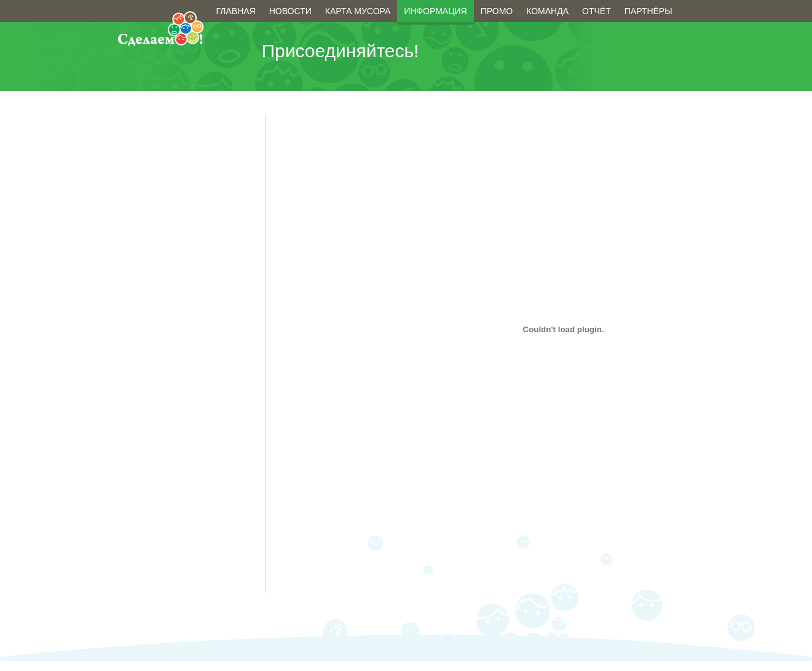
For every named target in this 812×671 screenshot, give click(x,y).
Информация (435, 11)
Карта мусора (358, 11)
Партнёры (648, 11)
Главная (236, 11)
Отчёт (597, 11)
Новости (290, 11)
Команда (547, 11)
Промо (497, 11)
